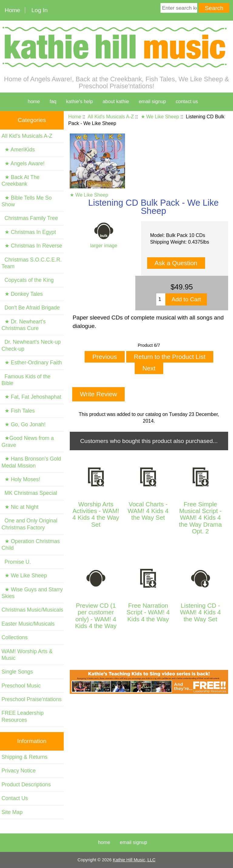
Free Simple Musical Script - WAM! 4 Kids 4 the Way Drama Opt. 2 (200, 518)
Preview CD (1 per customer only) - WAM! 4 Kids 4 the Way (96, 616)
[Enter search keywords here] (179, 8)
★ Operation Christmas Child (31, 545)
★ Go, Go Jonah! (24, 424)
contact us (187, 101)
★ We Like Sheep (160, 117)
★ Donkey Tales (22, 294)
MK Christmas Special (29, 493)
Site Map (12, 812)
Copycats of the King (28, 280)
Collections (15, 637)
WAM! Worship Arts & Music (27, 655)
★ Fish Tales (18, 411)
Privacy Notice (19, 771)
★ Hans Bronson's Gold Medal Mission (31, 462)
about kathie (116, 101)
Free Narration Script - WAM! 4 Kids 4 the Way (148, 612)
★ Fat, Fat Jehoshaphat (31, 397)
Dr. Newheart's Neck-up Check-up (31, 345)
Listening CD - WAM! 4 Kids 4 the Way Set (200, 612)
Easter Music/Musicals (28, 624)
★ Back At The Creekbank (20, 181)
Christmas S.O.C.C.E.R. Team (32, 263)
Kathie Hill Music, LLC (134, 860)
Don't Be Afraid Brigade (31, 308)
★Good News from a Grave (28, 441)
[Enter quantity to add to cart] (161, 299)
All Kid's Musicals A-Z (111, 117)
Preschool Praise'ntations (32, 699)
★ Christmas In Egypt (29, 232)
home (34, 101)
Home (12, 10)
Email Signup (152, 101)
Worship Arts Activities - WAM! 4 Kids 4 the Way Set (96, 514)
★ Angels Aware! (23, 164)
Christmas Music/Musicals (32, 610)
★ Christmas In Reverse (32, 246)
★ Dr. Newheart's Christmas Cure (24, 325)
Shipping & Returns (25, 757)
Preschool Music (21, 686)
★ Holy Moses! (21, 479)
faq (53, 101)
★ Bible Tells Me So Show (27, 201)
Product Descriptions (26, 785)
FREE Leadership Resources (23, 716)
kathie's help (79, 101)
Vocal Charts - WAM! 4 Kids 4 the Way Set (148, 511)
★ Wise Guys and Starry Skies (32, 593)
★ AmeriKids (18, 150)
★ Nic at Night (20, 507)
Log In (40, 10)
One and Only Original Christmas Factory (29, 524)
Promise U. (16, 562)
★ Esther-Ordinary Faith (32, 363)
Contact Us (15, 798)
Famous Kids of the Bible (26, 380)
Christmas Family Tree (30, 218)
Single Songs (17, 672)
